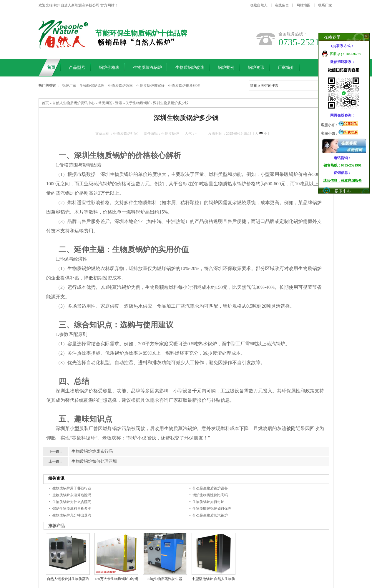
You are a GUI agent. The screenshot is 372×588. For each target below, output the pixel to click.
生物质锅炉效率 (120, 86)
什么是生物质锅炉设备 (210, 488)
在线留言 (282, 5)
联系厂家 (325, 5)
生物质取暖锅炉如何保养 (212, 509)
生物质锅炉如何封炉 (208, 502)
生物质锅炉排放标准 (184, 86)
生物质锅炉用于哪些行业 (72, 488)
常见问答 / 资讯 (110, 103)
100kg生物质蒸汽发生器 (164, 579)
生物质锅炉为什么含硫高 (72, 502)
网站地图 (303, 5)
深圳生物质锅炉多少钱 (171, 103)
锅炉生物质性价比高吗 (210, 495)
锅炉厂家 (69, 86)
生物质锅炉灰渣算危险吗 (72, 495)
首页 (45, 103)
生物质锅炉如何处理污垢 (94, 461)
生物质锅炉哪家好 (150, 86)
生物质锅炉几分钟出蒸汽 (72, 515)
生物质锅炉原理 (92, 86)
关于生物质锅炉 (138, 103)
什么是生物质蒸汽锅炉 (210, 515)
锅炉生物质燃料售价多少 (72, 509)
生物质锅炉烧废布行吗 (92, 451)
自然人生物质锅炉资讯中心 (74, 103)
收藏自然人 (259, 5)
